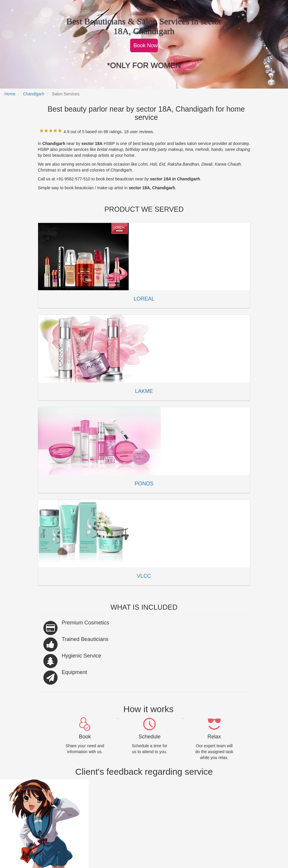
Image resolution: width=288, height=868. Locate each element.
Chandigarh (34, 94)
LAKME (144, 391)
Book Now (145, 45)
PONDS (144, 484)
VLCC (144, 576)
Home (10, 94)
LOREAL (144, 299)
